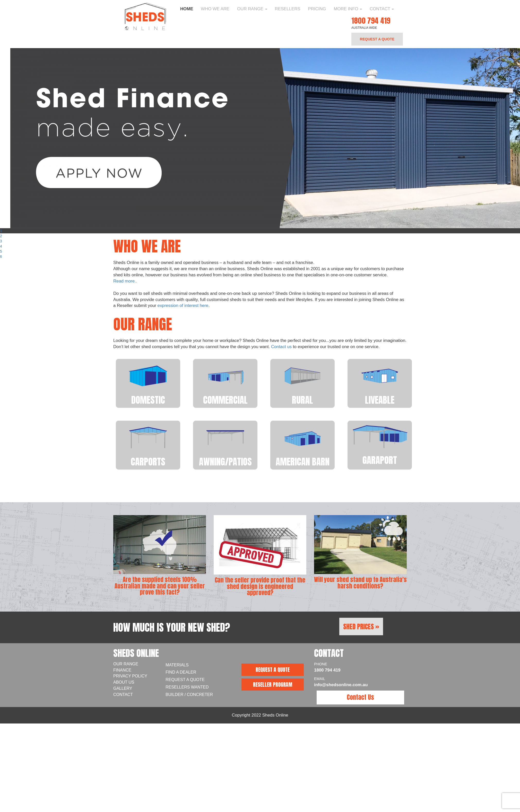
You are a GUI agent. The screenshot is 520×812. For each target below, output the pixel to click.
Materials (177, 665)
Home (187, 9)
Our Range (252, 9)
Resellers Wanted (187, 687)
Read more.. (125, 281)
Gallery (123, 688)
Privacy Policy (130, 676)
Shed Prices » (361, 626)
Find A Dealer (181, 672)
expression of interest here (183, 306)
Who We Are (215, 9)
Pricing (317, 9)
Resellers (288, 9)
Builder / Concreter (189, 695)
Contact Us (360, 697)
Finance (122, 670)
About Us (124, 682)
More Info (348, 9)
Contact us (281, 347)
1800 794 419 (371, 21)
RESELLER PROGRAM (273, 685)
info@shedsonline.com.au (341, 685)
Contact (382, 9)
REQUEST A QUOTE (377, 39)
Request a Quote (185, 680)
